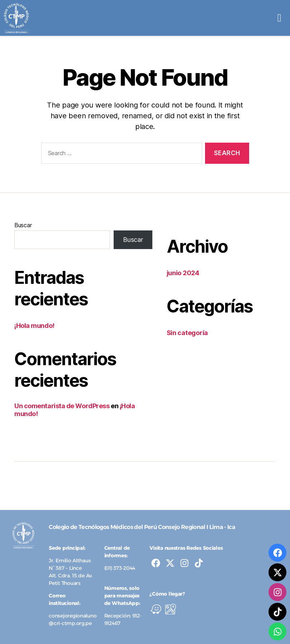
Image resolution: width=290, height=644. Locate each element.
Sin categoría (187, 333)
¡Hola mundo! (34, 326)
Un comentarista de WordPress (62, 406)
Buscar (23, 225)
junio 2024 (183, 273)
